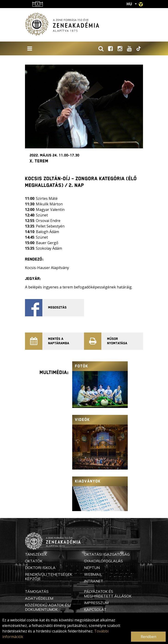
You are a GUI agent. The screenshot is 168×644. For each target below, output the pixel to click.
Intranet (94, 581)
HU (129, 4)
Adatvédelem (39, 598)
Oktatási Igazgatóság (107, 554)
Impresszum (96, 603)
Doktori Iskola (40, 568)
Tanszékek (36, 554)
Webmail (93, 574)
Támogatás (37, 591)
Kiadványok (88, 481)
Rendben (148, 637)
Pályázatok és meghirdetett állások (108, 594)
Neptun (92, 568)
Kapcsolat (95, 609)
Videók (82, 420)
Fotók (82, 366)
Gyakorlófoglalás (103, 561)
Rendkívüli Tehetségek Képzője (49, 577)
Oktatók (34, 561)
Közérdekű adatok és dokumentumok (47, 607)
